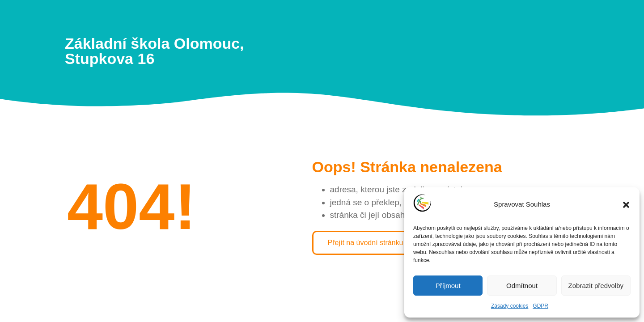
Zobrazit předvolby (596, 286)
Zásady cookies (510, 306)
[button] (626, 205)
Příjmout (448, 286)
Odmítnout (522, 286)
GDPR (540, 306)
